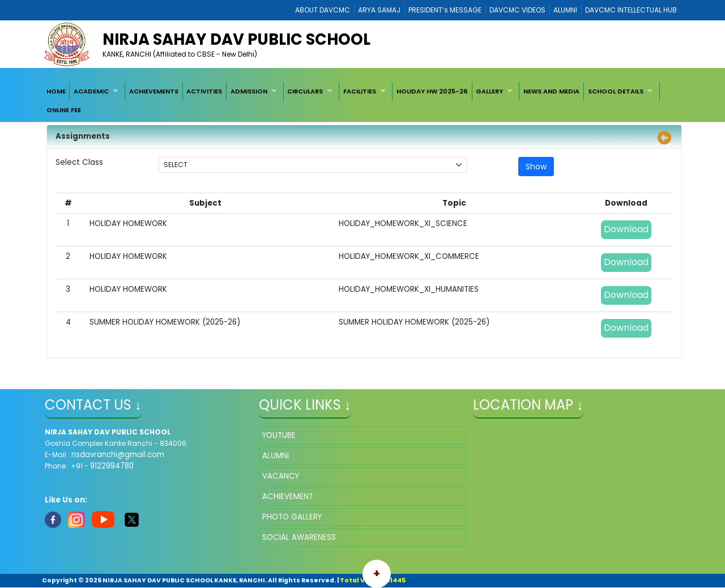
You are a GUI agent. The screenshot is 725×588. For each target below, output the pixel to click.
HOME (56, 91)
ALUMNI (565, 10)
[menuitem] (56, 91)
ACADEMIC (91, 91)
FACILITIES (360, 91)
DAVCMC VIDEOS (517, 10)
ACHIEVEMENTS (154, 91)
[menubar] (362, 101)
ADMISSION (249, 91)
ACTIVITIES (204, 91)
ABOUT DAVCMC (323, 10)
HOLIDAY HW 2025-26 (432, 91)
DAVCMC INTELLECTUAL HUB (631, 10)
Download (626, 229)
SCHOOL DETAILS (616, 91)
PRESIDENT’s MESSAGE (445, 10)
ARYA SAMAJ (379, 10)
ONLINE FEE (64, 110)
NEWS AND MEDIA (551, 91)
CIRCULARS (305, 91)
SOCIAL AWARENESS (299, 537)
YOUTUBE (279, 435)
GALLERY (489, 91)
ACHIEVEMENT (288, 497)
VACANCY (281, 476)
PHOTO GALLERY (292, 517)
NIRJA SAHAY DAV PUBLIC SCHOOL (236, 39)
